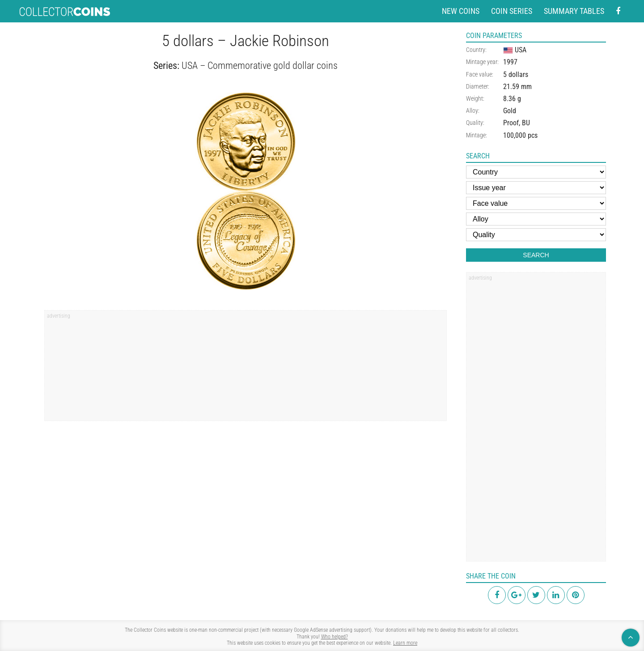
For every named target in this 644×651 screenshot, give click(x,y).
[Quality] (536, 235)
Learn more (405, 643)
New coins (461, 11)
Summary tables (574, 11)
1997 (510, 62)
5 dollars (516, 74)
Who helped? (335, 637)
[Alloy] (536, 219)
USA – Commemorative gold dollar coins (260, 66)
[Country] (536, 172)
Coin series (512, 11)
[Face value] (536, 203)
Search (536, 255)
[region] (246, 369)
